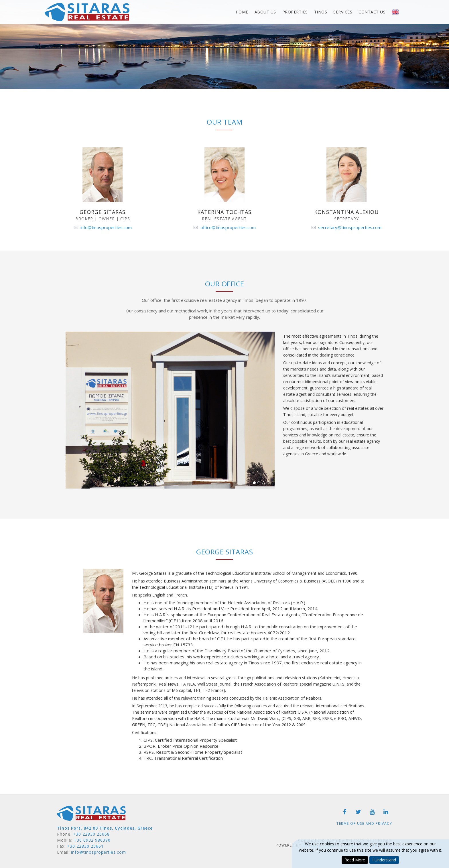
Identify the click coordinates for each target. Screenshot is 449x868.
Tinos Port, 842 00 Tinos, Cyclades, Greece (105, 828)
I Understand (384, 860)
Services (343, 12)
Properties (295, 12)
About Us (265, 12)
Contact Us (372, 12)
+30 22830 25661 (85, 846)
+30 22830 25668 (91, 834)
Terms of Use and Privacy (364, 823)
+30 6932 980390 (92, 840)
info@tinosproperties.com (106, 227)
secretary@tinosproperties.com (350, 227)
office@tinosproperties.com (228, 227)
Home (242, 12)
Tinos (321, 12)
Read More (355, 860)
